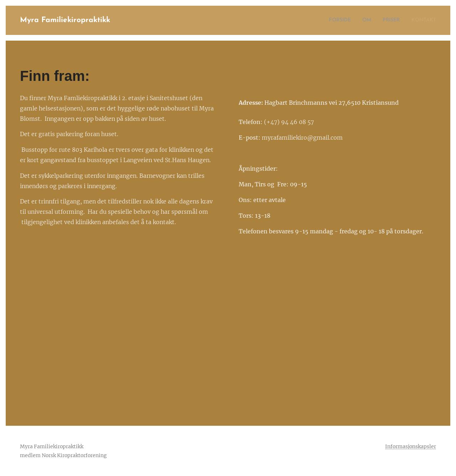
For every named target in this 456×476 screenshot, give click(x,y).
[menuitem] (333, 20)
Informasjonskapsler (411, 446)
